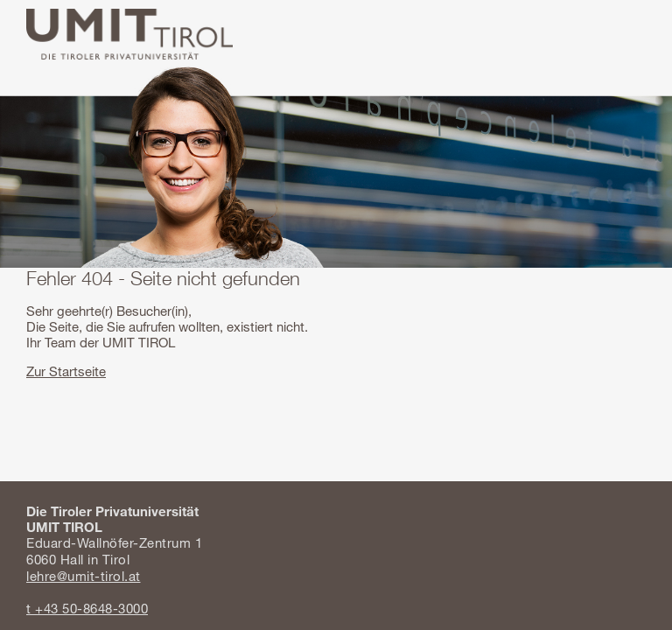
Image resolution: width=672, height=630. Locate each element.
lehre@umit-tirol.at (84, 576)
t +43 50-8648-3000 (87, 608)
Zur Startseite (66, 371)
